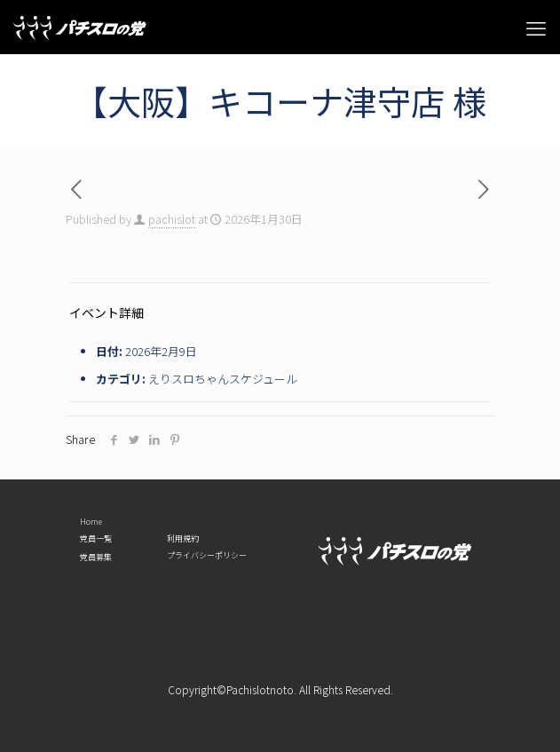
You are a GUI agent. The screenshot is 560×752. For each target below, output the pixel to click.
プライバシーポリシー (207, 556)
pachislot (172, 219)
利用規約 (183, 539)
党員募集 (96, 558)
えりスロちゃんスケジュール (223, 379)
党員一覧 (96, 539)
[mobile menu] (536, 27)
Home (91, 522)
